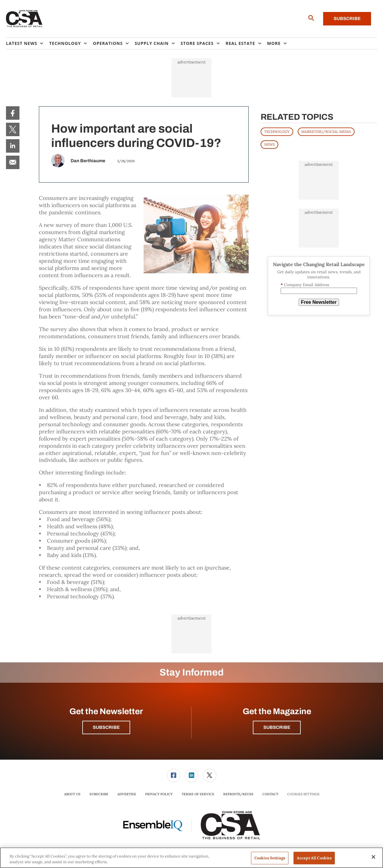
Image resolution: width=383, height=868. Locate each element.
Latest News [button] (22, 43)
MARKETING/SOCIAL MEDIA (326, 132)
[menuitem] (28, 43)
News (269, 144)
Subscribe (347, 19)
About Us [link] (72, 794)
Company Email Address (305, 285)
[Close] (373, 857)
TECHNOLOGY (277, 132)
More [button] (274, 43)
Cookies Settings (303, 794)
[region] (191, 858)
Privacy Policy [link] (159, 794)
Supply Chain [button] (152, 43)
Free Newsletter (319, 302)
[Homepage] (24, 19)
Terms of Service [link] (198, 794)
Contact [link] (270, 794)
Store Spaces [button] (197, 43)
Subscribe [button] (106, 727)
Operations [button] (108, 43)
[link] (13, 113)
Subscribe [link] (99, 794)
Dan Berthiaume (88, 161)
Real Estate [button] (240, 43)
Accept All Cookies (314, 858)
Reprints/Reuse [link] (238, 794)
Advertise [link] (127, 794)
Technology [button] (65, 43)
